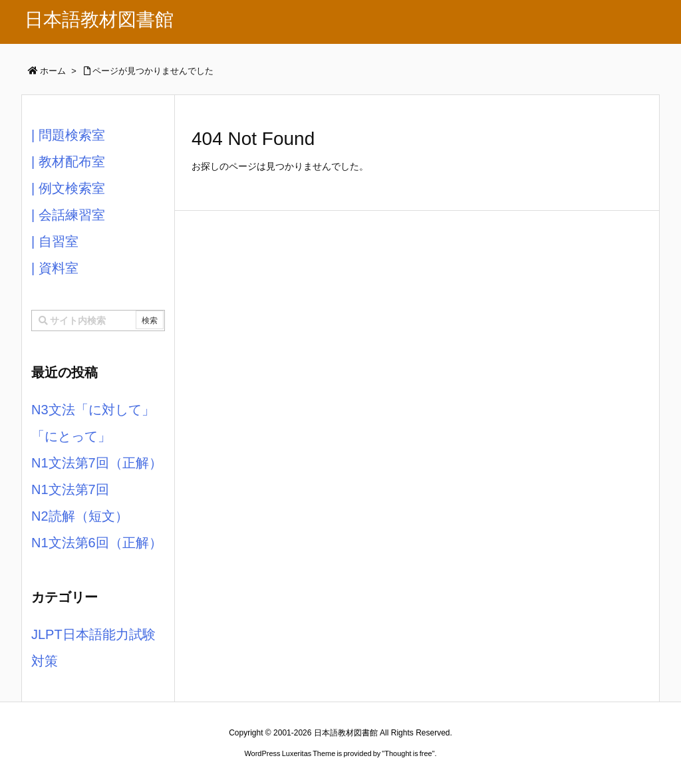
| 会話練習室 (68, 215)
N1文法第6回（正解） (97, 543)
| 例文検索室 (68, 188)
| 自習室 (55, 241)
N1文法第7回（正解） (97, 463)
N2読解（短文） (80, 516)
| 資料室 (55, 268)
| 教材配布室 (68, 162)
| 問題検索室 (68, 135)
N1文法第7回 (70, 489)
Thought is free (408, 753)
